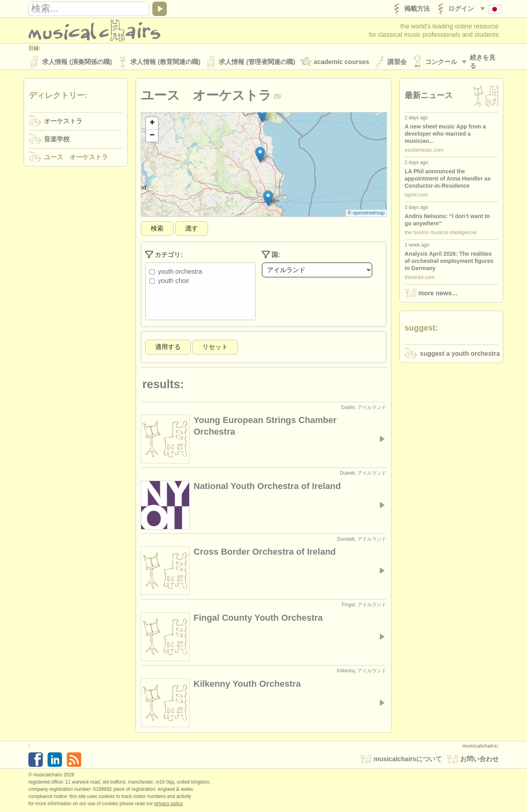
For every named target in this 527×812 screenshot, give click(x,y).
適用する (168, 347)
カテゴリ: (164, 255)
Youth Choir (174, 281)
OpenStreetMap (369, 213)
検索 (157, 229)
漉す (192, 229)
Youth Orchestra (180, 272)
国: (271, 255)
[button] (262, 115)
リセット (215, 347)
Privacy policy (169, 804)
